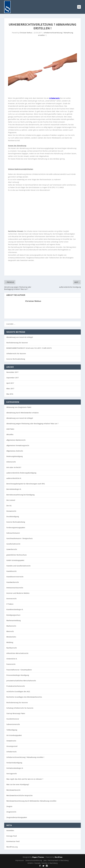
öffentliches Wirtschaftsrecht (17, 653)
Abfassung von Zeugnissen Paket (19, 407)
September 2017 (13, 378)
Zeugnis (9, 806)
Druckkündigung (13, 516)
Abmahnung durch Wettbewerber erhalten (23, 413)
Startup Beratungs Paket (16, 713)
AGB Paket (10, 429)
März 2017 (10, 389)
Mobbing (10, 642)
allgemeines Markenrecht (16, 440)
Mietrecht (10, 631)
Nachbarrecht (12, 648)
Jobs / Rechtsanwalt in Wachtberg (56, 860)
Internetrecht (12, 599)
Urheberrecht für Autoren (16, 354)
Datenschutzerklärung (34, 860)
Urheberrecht (12, 752)
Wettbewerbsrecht (13, 790)
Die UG (9, 506)
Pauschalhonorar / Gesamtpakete (19, 670)
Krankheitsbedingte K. (15, 609)
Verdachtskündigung (14, 763)
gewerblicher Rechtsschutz (17, 555)
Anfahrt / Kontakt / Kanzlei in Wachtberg (43, 863)
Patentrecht (11, 664)
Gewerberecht (12, 549)
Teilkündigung (12, 730)
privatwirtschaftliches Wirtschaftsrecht (21, 681)
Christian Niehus (26, 33)
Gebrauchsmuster (13, 533)
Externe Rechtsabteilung (16, 359)
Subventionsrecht (13, 724)
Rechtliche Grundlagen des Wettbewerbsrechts (24, 697)
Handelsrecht (12, 571)
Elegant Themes (38, 857)
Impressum (20, 860)
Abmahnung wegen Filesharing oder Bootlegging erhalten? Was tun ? (32, 424)
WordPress (58, 857)
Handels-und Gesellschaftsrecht (18, 566)
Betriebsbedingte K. (14, 489)
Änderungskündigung (15, 456)
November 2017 (12, 372)
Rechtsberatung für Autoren (17, 343)
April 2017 (10, 383)
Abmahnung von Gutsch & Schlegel (20, 337)
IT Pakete (10, 604)
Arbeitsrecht (11, 462)
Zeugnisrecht (11, 812)
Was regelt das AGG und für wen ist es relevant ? (25, 779)
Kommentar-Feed (13, 841)
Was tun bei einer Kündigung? (18, 784)
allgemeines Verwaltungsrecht (18, 445)
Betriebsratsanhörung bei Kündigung (20, 495)
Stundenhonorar (13, 719)
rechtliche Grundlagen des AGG (18, 691)
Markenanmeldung (14, 620)
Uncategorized (12, 746)
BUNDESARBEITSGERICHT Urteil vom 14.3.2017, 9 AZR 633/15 (29, 348)
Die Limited (11, 500)
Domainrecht (11, 511)
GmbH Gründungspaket (15, 560)
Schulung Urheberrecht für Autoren (20, 708)
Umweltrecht (11, 741)
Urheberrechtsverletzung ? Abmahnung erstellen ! (25, 757)
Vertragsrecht (12, 774)
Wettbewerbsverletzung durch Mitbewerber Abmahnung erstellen (31, 801)
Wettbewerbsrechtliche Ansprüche (19, 795)
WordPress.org (12, 847)
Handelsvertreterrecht (15, 577)
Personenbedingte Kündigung (18, 675)
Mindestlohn (11, 637)
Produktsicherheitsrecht (16, 686)
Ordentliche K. (12, 659)
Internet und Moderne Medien (18, 593)
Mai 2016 (10, 394)
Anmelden (10, 830)
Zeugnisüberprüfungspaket (17, 817)
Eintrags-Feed (12, 836)
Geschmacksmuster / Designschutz (20, 538)
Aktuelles (10, 434)
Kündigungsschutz (13, 615)
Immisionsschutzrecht (15, 588)
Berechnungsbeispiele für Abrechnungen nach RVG (26, 484)
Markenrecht (11, 626)
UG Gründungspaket (14, 735)
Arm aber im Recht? (14, 467)
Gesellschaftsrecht (13, 544)
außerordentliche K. (14, 478)
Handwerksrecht (13, 582)
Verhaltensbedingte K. (15, 768)
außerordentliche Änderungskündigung (21, 473)
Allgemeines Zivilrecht (15, 451)
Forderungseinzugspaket (16, 528)
